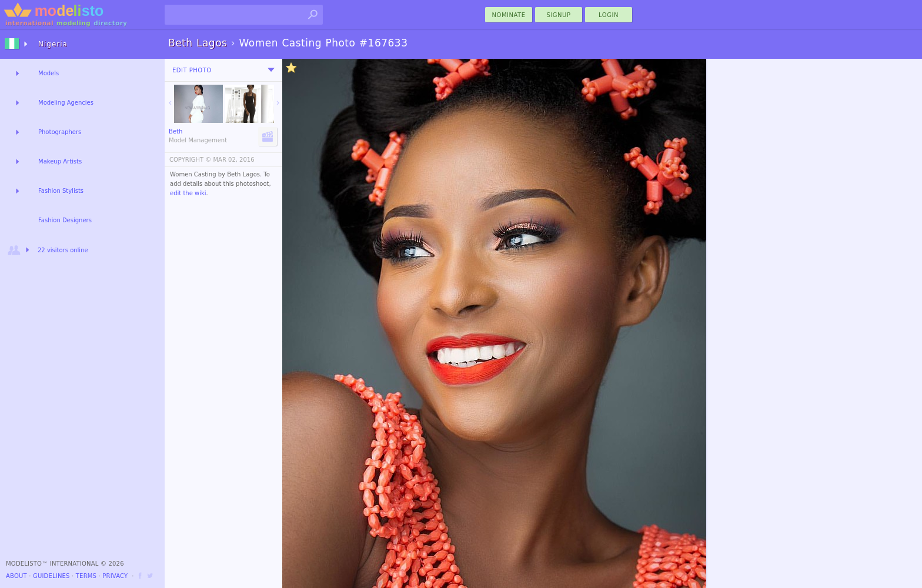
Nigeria (53, 44)
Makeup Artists (60, 161)
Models (49, 73)
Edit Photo (192, 70)
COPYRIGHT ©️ (190, 160)
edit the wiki (188, 193)
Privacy (115, 576)
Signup (559, 15)
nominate (509, 15)
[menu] (271, 70)
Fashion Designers (65, 220)
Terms (86, 576)
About (16, 576)
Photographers (60, 132)
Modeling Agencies (66, 103)
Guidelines (51, 576)
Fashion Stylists (61, 191)
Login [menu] (609, 15)
